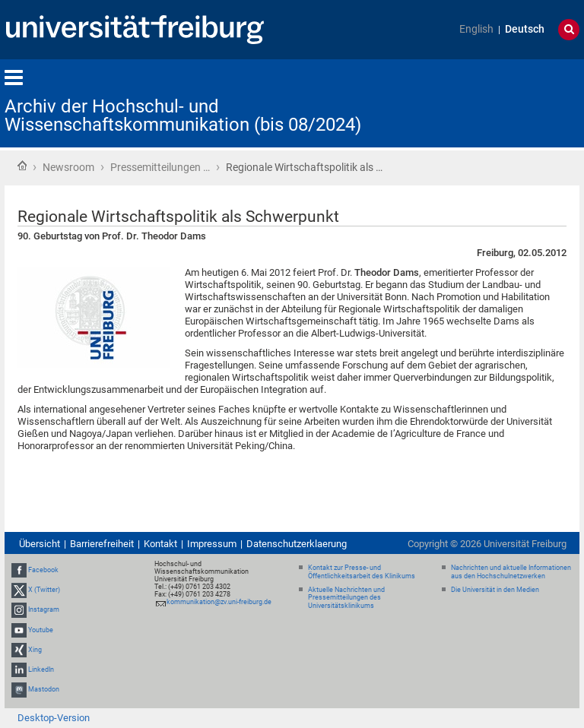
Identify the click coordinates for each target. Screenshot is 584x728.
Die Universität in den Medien (495, 590)
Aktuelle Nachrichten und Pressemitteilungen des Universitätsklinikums (346, 598)
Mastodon (44, 689)
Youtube (41, 630)
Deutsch (525, 29)
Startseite (22, 166)
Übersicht (40, 544)
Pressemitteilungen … (160, 167)
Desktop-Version (54, 718)
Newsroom (68, 167)
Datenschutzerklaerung (297, 544)
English (476, 29)
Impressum (212, 544)
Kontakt (160, 544)
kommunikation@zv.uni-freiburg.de (219, 602)
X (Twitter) (44, 590)
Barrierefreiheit (102, 544)
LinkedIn (41, 669)
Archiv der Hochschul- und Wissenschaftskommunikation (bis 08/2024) (183, 116)
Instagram (44, 609)
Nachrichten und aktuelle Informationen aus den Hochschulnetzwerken (511, 572)
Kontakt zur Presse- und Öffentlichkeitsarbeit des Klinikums (362, 572)
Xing (35, 650)
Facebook (43, 570)
